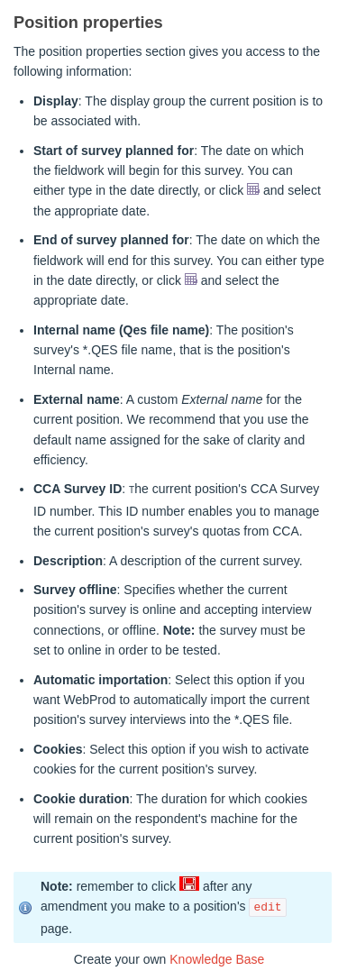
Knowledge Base (217, 959)
